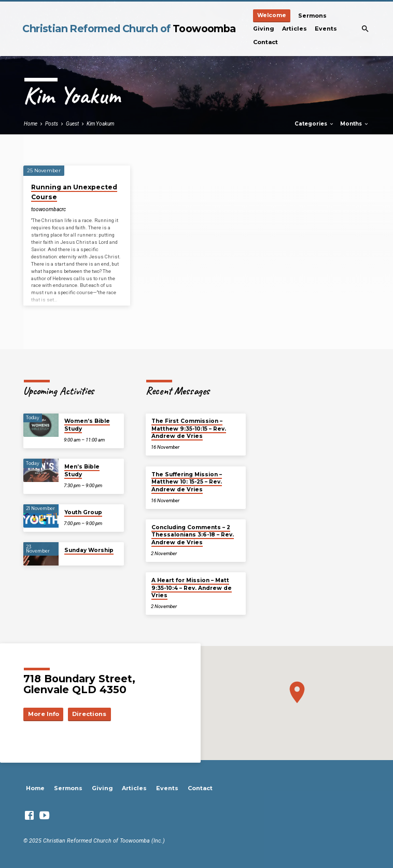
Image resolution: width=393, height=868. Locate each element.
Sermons (312, 16)
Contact (265, 42)
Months (355, 124)
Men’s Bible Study (82, 470)
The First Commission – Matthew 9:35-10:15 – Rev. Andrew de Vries (189, 429)
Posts (52, 124)
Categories (314, 124)
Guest (72, 124)
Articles (294, 29)
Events (326, 29)
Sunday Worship (89, 550)
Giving (264, 29)
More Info (44, 714)
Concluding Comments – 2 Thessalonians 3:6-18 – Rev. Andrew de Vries (193, 535)
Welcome (272, 15)
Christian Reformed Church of (129, 29)
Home (31, 124)
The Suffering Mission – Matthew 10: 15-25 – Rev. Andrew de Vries (187, 482)
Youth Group (83, 512)
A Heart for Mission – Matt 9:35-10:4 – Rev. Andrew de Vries (192, 588)
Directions (89, 714)
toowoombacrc (48, 209)
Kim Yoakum (100, 124)
